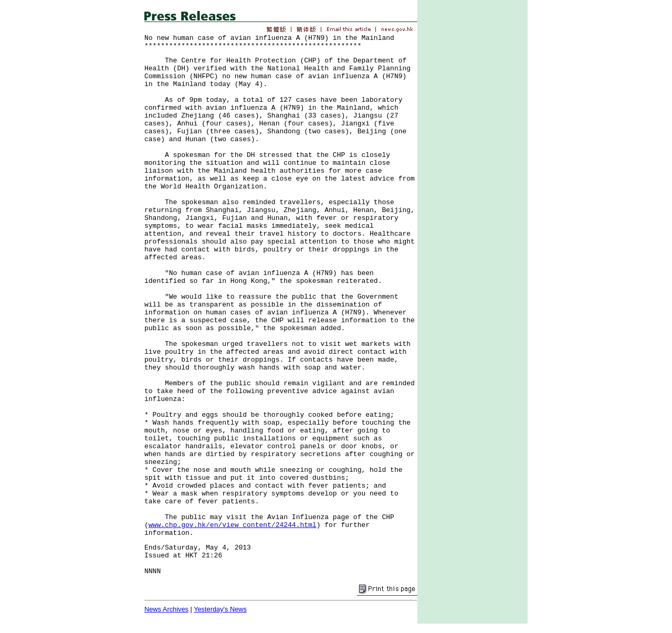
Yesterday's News (220, 609)
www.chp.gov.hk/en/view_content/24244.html (233, 525)
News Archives (166, 609)
